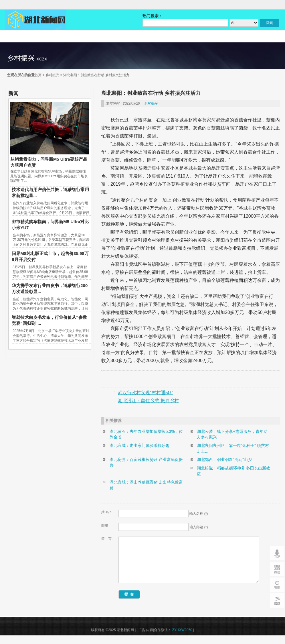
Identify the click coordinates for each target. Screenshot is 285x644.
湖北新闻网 (36, 20)
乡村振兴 (52, 75)
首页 (38, 75)
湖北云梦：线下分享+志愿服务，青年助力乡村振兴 (232, 434)
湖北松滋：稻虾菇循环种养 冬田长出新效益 (233, 471)
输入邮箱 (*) (199, 527)
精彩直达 (24, 36)
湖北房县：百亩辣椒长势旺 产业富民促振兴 (146, 462)
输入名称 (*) (199, 514)
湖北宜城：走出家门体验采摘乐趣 (140, 445)
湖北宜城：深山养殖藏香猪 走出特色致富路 (146, 485)
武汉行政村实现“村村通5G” (145, 393)
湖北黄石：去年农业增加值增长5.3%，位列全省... (146, 434)
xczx (42, 59)
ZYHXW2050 (183, 639)
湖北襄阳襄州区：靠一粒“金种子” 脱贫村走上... (233, 448)
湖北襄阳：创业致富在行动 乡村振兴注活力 (96, 75)
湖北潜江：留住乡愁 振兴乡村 (148, 401)
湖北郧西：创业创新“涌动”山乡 (224, 460)
